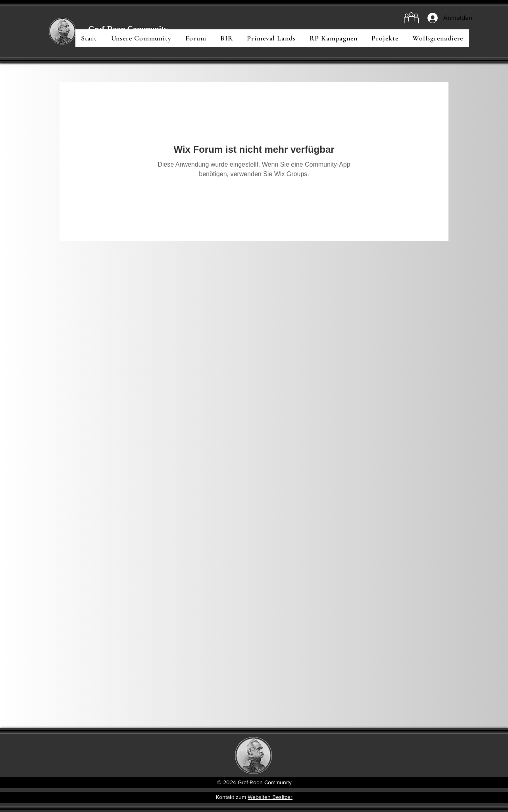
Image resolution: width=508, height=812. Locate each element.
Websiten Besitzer (270, 797)
